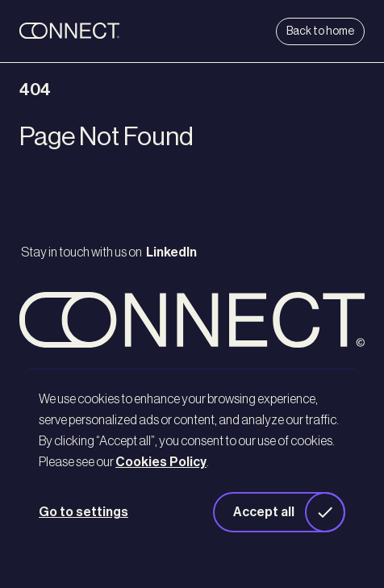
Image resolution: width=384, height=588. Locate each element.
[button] (279, 512)
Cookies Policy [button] (161, 462)
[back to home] (100, 31)
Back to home (320, 31)
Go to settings (83, 512)
